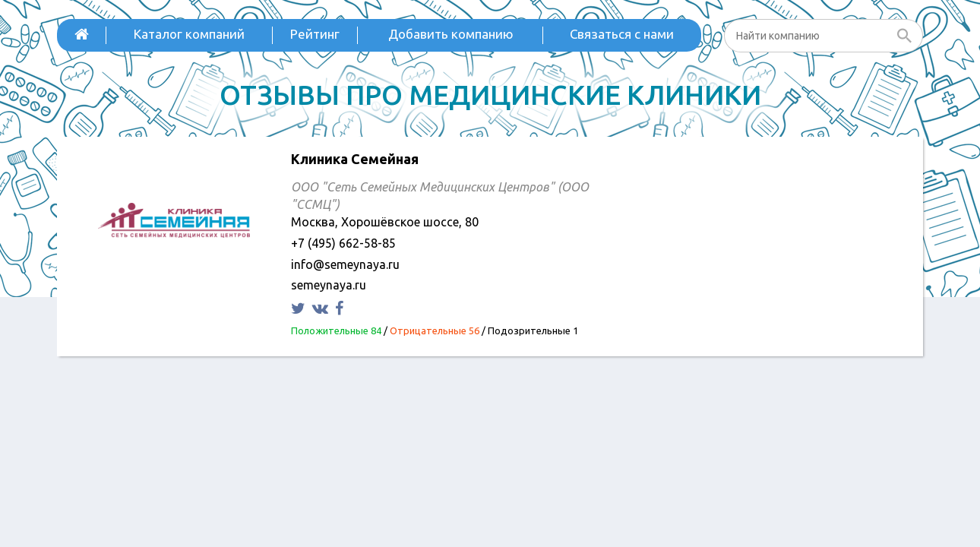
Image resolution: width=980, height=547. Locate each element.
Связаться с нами (622, 34)
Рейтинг (315, 34)
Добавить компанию (451, 34)
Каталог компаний (189, 34)
